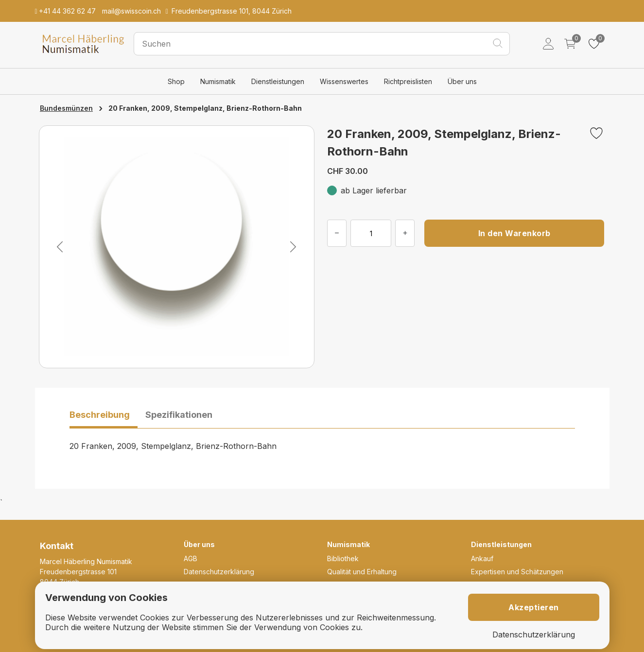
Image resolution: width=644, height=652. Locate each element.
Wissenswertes (344, 81)
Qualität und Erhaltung (362, 572)
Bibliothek (343, 558)
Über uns (462, 81)
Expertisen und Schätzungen (517, 572)
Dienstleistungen (278, 81)
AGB (191, 558)
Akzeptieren (534, 607)
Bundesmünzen (66, 108)
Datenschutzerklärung (219, 572)
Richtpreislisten (408, 81)
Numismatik (218, 81)
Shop (176, 81)
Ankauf (482, 558)
